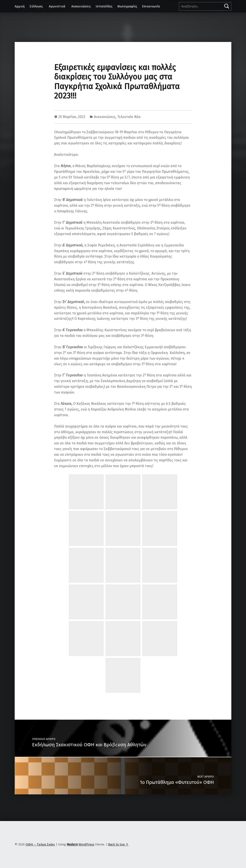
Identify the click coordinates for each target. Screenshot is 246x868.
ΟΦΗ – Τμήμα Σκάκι (40, 844)
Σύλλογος (36, 6)
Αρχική (20, 6)
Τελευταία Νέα (129, 117)
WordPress (86, 844)
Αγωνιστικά (57, 6)
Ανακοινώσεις (81, 6)
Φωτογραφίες (127, 6)
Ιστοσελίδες (104, 6)
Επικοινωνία (151, 6)
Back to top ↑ (118, 844)
